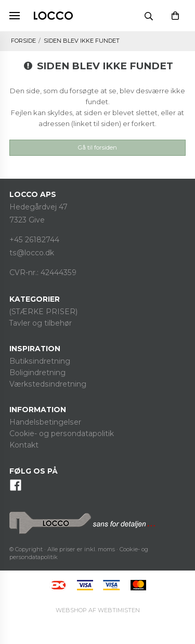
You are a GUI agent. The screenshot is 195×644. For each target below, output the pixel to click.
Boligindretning (37, 373)
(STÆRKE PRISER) (43, 312)
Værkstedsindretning (48, 384)
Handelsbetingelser (45, 422)
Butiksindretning (40, 361)
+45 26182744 (34, 240)
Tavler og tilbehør (41, 323)
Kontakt (24, 445)
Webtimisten (98, 610)
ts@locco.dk (32, 253)
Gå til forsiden (97, 147)
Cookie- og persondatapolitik (62, 434)
